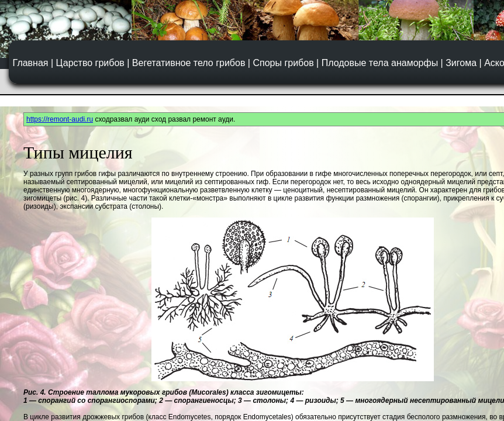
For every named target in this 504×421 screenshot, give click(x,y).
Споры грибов (283, 63)
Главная (31, 63)
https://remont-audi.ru (60, 119)
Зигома (461, 63)
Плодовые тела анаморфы (380, 63)
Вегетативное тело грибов (189, 63)
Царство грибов (90, 63)
